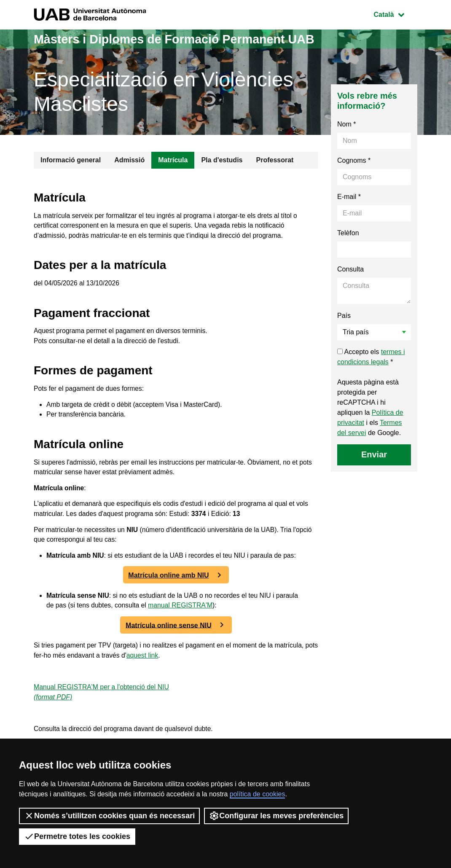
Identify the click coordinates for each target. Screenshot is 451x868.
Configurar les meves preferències (276, 816)
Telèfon (348, 233)
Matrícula (173, 160)
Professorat (275, 160)
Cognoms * (354, 160)
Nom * (346, 124)
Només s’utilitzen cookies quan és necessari (109, 816)
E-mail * (349, 197)
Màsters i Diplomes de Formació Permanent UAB (181, 39)
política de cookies (258, 794)
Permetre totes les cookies (77, 836)
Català (395, 14)
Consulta (350, 269)
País (344, 316)
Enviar (374, 454)
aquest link (159, 663)
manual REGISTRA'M (183, 613)
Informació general (71, 160)
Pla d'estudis (222, 160)
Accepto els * (371, 357)
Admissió (129, 160)
